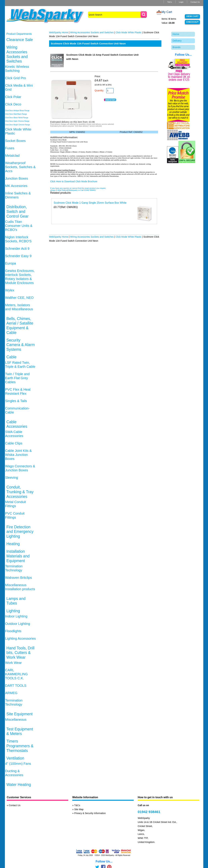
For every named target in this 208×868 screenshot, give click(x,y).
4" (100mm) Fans (18, 764)
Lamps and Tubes (16, 601)
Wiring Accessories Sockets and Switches (17, 54)
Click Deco (13, 104)
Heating (13, 544)
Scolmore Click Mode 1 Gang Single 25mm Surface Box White (90, 203)
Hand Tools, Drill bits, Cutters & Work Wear (20, 653)
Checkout (192, 22)
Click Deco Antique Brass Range (17, 111)
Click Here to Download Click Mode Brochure (74, 181)
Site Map (79, 809)
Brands (177, 47)
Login (181, 2)
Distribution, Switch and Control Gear (17, 211)
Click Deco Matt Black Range (16, 114)
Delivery (177, 41)
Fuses (10, 148)
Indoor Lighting (16, 616)
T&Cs (169, 2)
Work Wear (14, 663)
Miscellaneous (16, 720)
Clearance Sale (20, 40)
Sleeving (12, 478)
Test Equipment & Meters (20, 731)
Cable (11, 357)
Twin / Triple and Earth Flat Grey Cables (17, 378)
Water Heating (19, 785)
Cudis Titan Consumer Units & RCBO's (19, 226)
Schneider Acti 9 (17, 249)
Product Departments (19, 34)
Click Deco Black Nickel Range (17, 118)
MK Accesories (16, 186)
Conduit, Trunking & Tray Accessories (20, 492)
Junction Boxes (17, 178)
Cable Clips (14, 443)
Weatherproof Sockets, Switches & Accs (20, 167)
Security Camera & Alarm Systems (21, 345)
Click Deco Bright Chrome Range (18, 125)
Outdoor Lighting (18, 624)
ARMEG (11, 693)
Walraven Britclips (19, 578)
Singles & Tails (16, 401)
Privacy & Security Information (90, 813)
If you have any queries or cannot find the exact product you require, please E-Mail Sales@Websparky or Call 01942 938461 (78, 189)
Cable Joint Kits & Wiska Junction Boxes (18, 455)
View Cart (192, 16)
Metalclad (12, 156)
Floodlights (13, 631)
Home (176, 34)
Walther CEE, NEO (19, 298)
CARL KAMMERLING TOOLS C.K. (16, 674)
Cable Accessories (17, 424)
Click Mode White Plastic (128, 32)
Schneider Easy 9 (18, 256)
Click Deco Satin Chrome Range (17, 121)
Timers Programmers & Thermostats (20, 746)
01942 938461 (149, 812)
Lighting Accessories (21, 638)
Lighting (13, 611)
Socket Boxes (15, 141)
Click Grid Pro (16, 78)
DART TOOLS (16, 686)
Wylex (10, 290)
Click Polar (13, 97)
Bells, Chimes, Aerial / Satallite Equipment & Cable (20, 326)
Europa (11, 263)
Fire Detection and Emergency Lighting (20, 532)
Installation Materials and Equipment (18, 556)
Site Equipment (20, 714)
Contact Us (195, 2)
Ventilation (15, 758)
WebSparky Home (59, 32)
